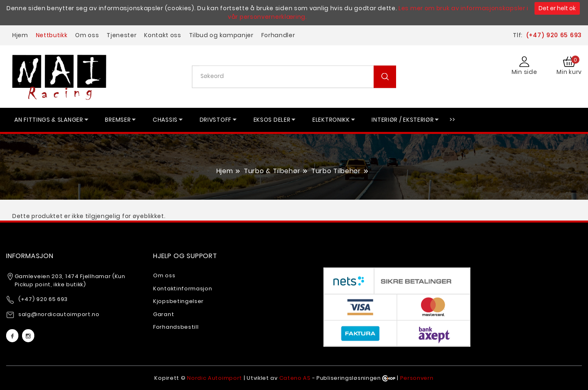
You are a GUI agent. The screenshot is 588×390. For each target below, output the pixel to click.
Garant (164, 314)
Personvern (417, 378)
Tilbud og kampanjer (221, 35)
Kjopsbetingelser (178, 301)
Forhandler (278, 35)
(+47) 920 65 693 (554, 35)
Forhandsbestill (176, 327)
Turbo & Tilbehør (272, 171)
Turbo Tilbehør (336, 171)
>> (452, 120)
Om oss (87, 35)
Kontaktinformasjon (183, 289)
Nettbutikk (52, 35)
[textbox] (297, 76)
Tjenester (121, 35)
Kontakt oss (163, 35)
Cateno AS (295, 378)
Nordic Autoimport (215, 378)
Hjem (20, 35)
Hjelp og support (185, 256)
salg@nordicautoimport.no (59, 314)
